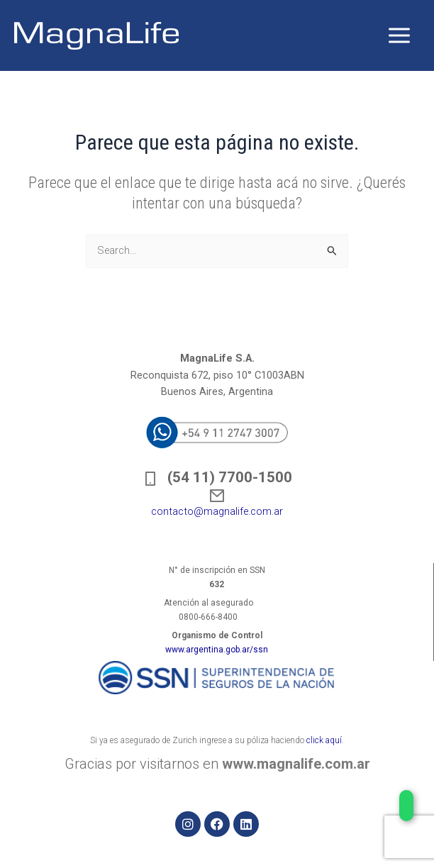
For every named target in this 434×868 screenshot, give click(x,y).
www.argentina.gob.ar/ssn (217, 650)
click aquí (324, 740)
